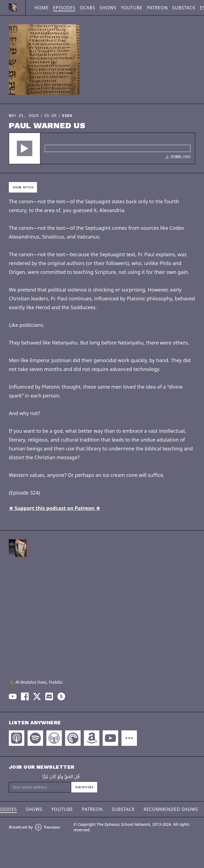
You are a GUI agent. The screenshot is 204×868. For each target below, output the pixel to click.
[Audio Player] (102, 148)
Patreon (157, 8)
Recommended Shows (171, 809)
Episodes (64, 8)
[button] (25, 148)
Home (42, 8)
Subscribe (84, 787)
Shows (108, 8)
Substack (184, 8)
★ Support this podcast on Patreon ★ (55, 508)
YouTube (132, 8)
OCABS (88, 8)
